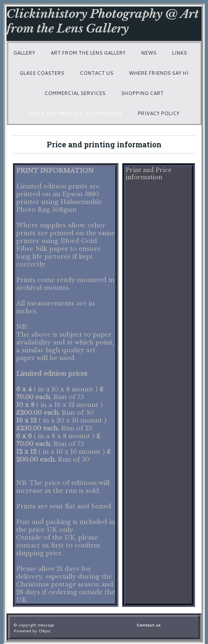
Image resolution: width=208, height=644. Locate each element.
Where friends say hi (159, 73)
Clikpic (44, 631)
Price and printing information (75, 113)
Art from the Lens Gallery (88, 53)
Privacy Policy (159, 113)
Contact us (97, 73)
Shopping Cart (142, 93)
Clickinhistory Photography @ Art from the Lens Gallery (103, 21)
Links (179, 53)
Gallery (24, 53)
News (149, 53)
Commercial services (75, 93)
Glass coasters (42, 73)
